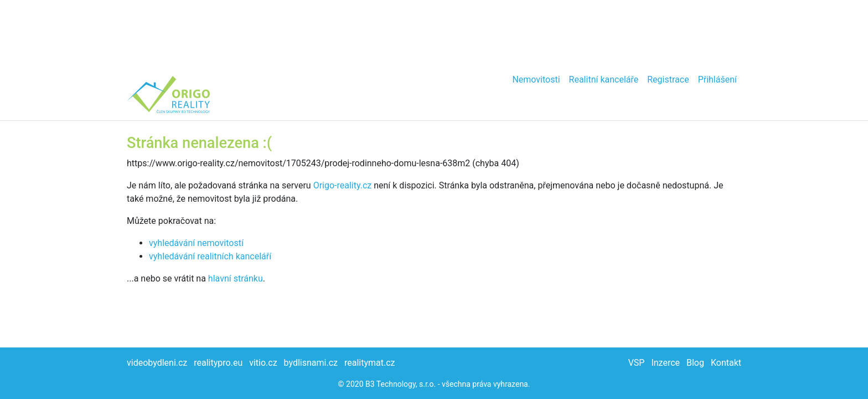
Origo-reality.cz (343, 185)
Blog (695, 363)
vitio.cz (263, 363)
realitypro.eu (218, 363)
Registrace (668, 80)
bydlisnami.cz (311, 363)
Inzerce (665, 363)
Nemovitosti (536, 80)
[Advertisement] (434, 33)
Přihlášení (717, 80)
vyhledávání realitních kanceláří (210, 256)
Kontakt (726, 363)
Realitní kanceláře (604, 80)
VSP (637, 363)
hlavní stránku (236, 278)
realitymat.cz (370, 363)
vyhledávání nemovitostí (196, 243)
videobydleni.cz (157, 363)
